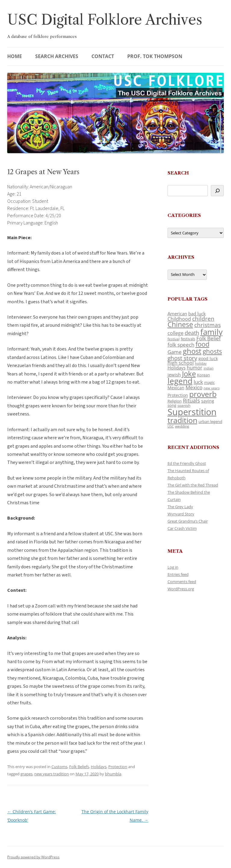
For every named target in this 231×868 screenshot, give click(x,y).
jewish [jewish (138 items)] (174, 375)
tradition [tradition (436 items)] (182, 420)
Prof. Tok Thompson (155, 56)
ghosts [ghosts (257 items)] (212, 351)
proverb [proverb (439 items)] (203, 394)
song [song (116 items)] (172, 405)
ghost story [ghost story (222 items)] (182, 358)
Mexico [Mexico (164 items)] (194, 387)
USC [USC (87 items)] (171, 426)
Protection (118, 767)
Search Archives (57, 56)
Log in (173, 567)
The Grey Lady (180, 507)
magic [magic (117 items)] (209, 382)
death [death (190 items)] (192, 333)
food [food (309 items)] (202, 344)
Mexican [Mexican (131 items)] (176, 388)
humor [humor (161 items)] (195, 368)
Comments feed (182, 582)
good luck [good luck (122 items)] (208, 358)
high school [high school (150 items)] (181, 363)
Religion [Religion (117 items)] (175, 401)
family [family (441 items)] (211, 332)
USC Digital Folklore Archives (105, 20)
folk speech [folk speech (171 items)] (181, 345)
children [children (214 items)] (203, 319)
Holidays (99, 767)
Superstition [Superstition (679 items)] (192, 412)
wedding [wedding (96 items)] (182, 426)
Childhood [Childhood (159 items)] (179, 319)
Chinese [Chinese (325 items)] (180, 324)
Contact (103, 56)
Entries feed (178, 574)
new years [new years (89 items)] (212, 388)
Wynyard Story (181, 514)
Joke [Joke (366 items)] (189, 374)
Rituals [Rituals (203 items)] (191, 400)
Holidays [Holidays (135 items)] (177, 368)
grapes (26, 774)
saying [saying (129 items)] (208, 401)
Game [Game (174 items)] (175, 352)
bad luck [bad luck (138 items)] (197, 314)
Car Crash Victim (182, 528)
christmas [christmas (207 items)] (208, 325)
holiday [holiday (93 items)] (201, 363)
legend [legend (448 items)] (180, 381)
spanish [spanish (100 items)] (184, 405)
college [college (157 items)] (176, 333)
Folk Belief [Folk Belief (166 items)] (209, 338)
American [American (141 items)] (177, 314)
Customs (59, 767)
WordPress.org (181, 589)
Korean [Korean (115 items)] (203, 375)
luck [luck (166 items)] (198, 382)
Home (15, 56)
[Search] (217, 191)
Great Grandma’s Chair (188, 521)
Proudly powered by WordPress (33, 857)
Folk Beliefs (79, 767)
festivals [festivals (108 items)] (188, 339)
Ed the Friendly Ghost (187, 463)
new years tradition (52, 774)
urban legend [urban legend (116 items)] (210, 422)
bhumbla (113, 774)
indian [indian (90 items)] (209, 368)
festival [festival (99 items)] (174, 339)
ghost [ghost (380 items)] (192, 351)
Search (178, 173)
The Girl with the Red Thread (193, 485)
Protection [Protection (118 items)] (178, 395)
